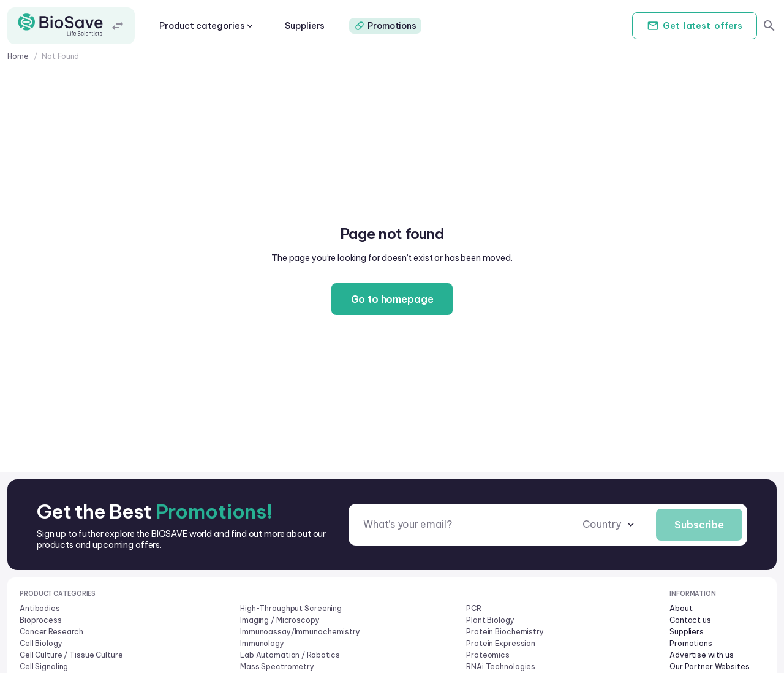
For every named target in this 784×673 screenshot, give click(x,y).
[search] (769, 26)
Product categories (207, 26)
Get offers (695, 26)
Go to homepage (392, 299)
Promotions (385, 26)
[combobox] (609, 524)
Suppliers (305, 26)
